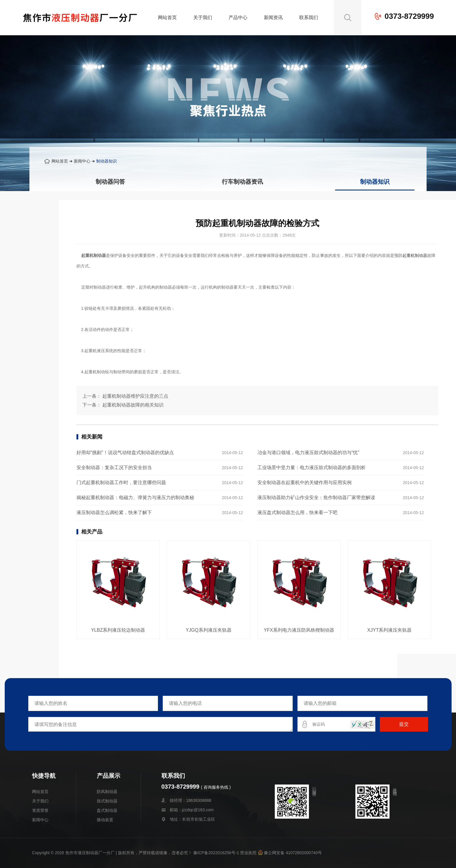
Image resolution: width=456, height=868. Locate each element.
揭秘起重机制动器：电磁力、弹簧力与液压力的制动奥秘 (135, 497)
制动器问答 (110, 182)
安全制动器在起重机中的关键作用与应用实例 (304, 482)
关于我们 (203, 17)
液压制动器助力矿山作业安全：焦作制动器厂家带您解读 (316, 497)
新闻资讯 (273, 17)
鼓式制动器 (107, 801)
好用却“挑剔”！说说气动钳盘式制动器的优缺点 (125, 453)
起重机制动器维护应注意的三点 (135, 396)
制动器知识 (106, 161)
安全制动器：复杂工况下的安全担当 (114, 468)
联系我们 (309, 17)
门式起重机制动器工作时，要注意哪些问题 (121, 482)
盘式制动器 (107, 810)
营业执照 (248, 853)
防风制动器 (107, 792)
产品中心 (238, 17)
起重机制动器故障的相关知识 (133, 405)
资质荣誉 (40, 810)
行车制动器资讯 (242, 182)
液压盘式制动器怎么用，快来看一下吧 (297, 512)
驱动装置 (105, 820)
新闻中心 (82, 161)
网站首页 (167, 17)
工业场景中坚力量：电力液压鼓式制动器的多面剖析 (312, 468)
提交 (404, 724)
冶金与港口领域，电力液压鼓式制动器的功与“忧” (308, 453)
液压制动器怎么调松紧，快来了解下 (114, 512)
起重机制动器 (415, 255)
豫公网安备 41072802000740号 (290, 853)
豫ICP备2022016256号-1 (216, 853)
